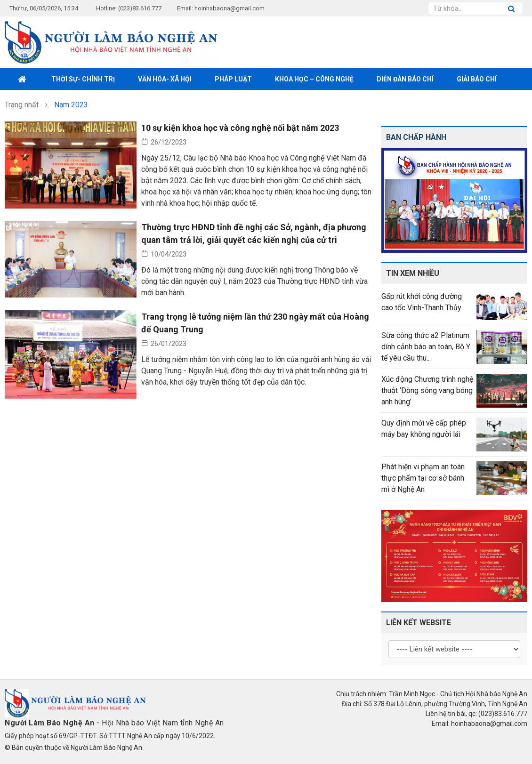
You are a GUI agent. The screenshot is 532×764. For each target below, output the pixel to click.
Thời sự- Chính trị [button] (83, 79)
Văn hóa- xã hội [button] (165, 79)
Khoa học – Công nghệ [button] (314, 79)
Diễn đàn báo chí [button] (405, 79)
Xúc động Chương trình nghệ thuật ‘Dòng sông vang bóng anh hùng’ (427, 390)
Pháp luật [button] (233, 79)
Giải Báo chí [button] (477, 79)
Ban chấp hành (416, 137)
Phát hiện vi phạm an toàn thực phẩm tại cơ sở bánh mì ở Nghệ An (423, 478)
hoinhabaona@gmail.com (230, 8)
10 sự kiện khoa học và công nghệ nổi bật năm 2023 (240, 128)
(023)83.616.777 (140, 8)
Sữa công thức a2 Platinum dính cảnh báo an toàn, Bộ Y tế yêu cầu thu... (426, 347)
